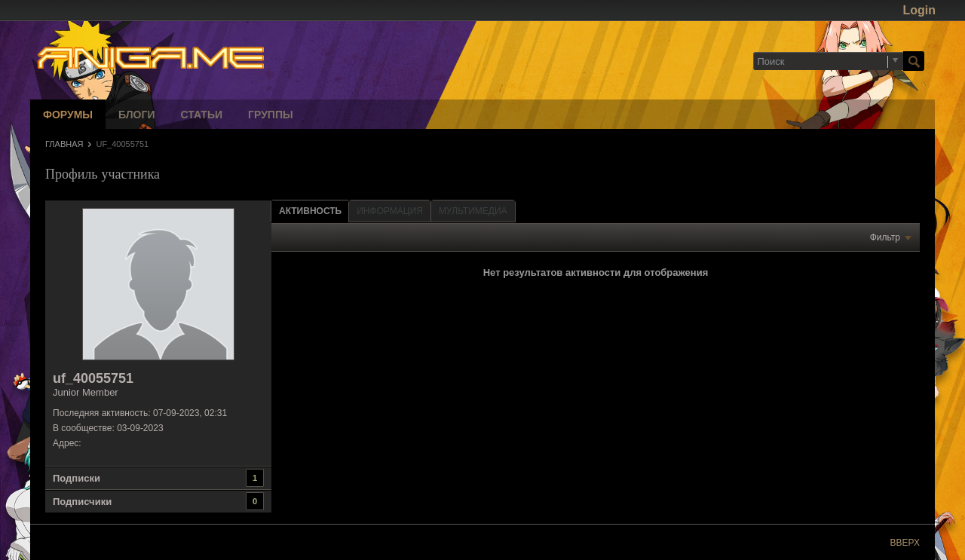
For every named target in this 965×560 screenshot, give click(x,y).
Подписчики (82, 502)
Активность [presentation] (310, 211)
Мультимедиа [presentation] (473, 211)
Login (919, 10)
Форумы (68, 115)
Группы (271, 115)
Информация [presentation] (390, 211)
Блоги (136, 115)
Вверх (905, 543)
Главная (64, 144)
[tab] (310, 211)
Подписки (77, 478)
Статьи (202, 115)
